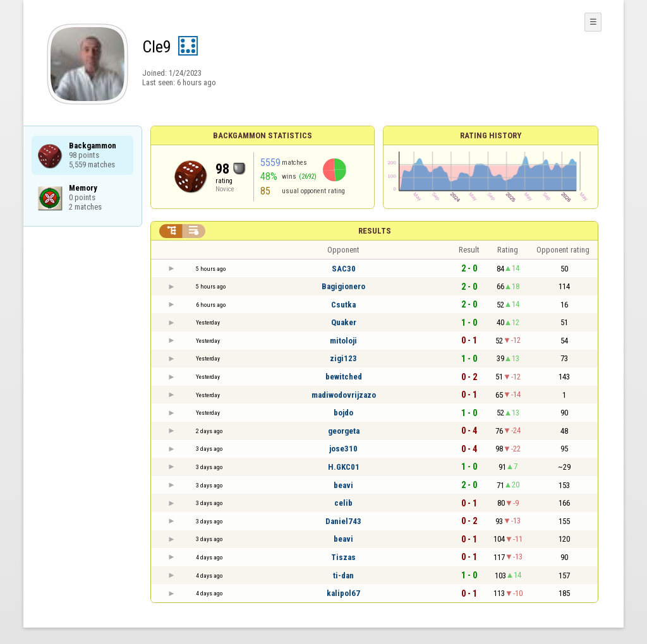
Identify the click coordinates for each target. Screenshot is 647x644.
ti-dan (343, 575)
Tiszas (343, 557)
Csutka (343, 305)
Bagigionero (343, 286)
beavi (343, 485)
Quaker (344, 322)
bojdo (343, 413)
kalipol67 (343, 593)
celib (343, 503)
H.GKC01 (344, 467)
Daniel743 (343, 521)
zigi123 (343, 358)
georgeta (344, 431)
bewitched (344, 377)
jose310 (343, 449)
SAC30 (344, 269)
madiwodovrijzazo (344, 395)
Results (375, 231)
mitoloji (343, 341)
